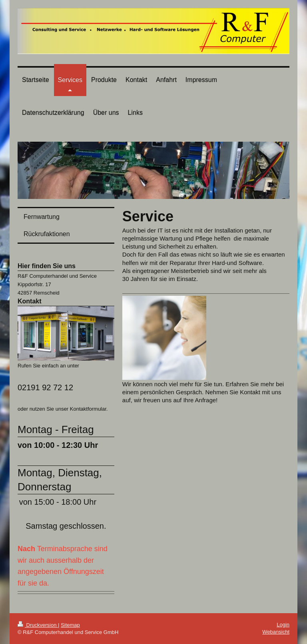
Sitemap (70, 625)
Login (283, 625)
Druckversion (38, 625)
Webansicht (276, 632)
